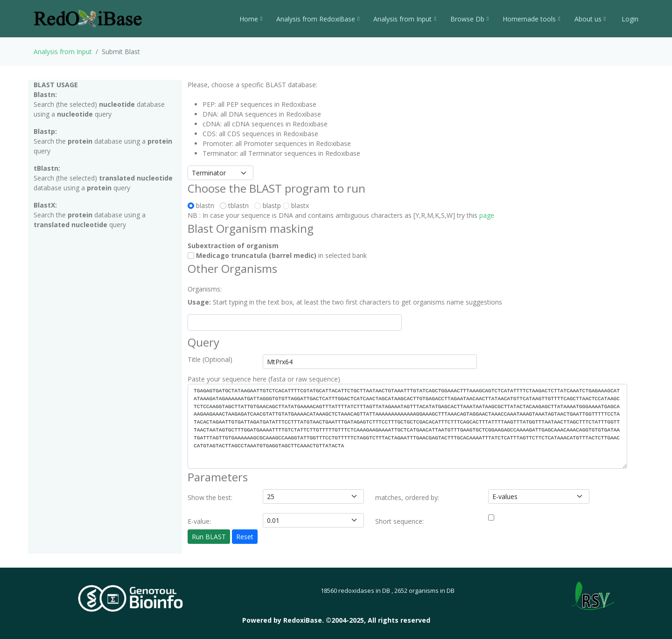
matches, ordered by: (407, 497)
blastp (268, 205)
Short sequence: (399, 521)
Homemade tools (531, 19)
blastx (296, 205)
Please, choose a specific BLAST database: (252, 85)
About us (590, 19)
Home (251, 19)
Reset (245, 537)
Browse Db (469, 19)
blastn (203, 205)
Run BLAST (209, 537)
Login (629, 19)
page (487, 215)
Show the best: (210, 497)
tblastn (236, 205)
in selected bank (277, 255)
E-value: (199, 521)
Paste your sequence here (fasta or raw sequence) (264, 379)
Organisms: (205, 289)
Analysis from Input (405, 19)
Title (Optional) (210, 359)
